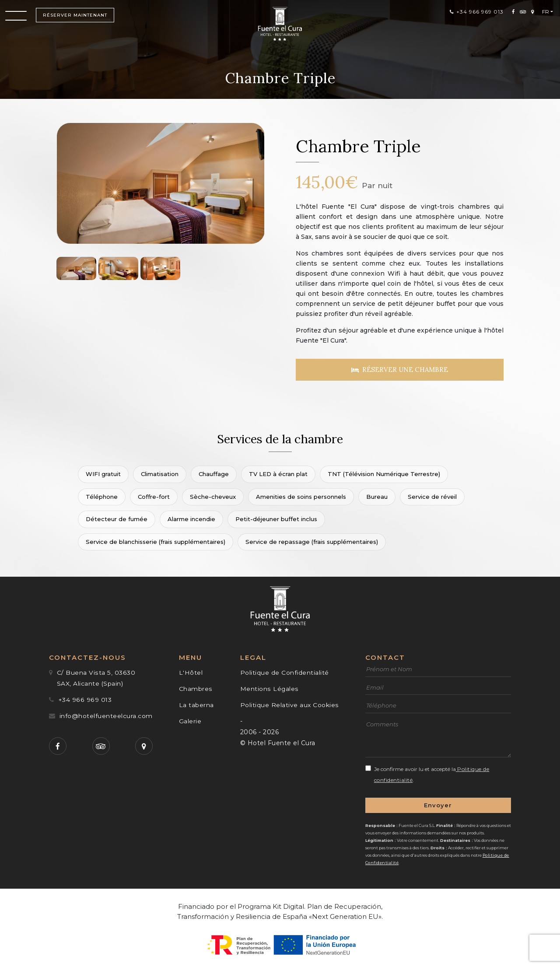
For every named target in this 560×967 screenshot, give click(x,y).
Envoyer (438, 803)
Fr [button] (544, 14)
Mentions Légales (269, 687)
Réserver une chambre (400, 370)
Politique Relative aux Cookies (289, 704)
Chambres (196, 687)
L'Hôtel (191, 671)
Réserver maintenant (76, 18)
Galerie (190, 720)
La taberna (196, 704)
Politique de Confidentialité (285, 671)
